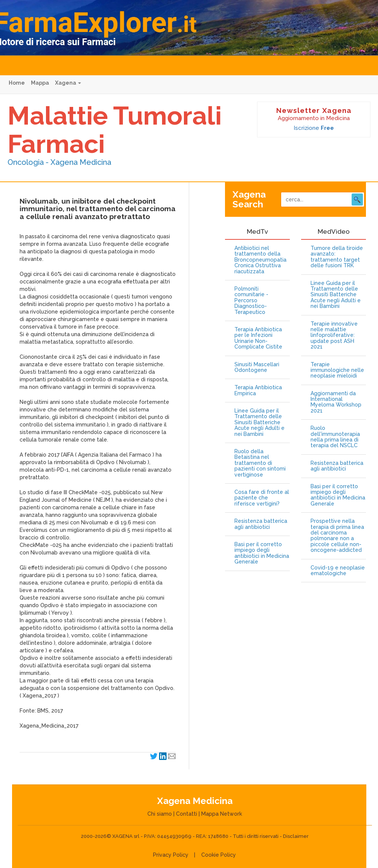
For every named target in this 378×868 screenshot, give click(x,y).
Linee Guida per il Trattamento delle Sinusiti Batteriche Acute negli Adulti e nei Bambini (259, 423)
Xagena (68, 83)
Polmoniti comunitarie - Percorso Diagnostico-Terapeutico (251, 301)
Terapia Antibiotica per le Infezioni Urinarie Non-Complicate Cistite (258, 338)
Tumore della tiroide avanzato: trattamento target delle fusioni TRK (337, 257)
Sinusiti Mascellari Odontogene (257, 367)
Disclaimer (296, 836)
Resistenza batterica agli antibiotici (261, 524)
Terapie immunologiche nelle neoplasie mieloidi (337, 370)
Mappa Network (222, 814)
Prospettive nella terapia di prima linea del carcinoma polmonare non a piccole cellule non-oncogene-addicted (337, 536)
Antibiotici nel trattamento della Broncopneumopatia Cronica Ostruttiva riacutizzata (260, 260)
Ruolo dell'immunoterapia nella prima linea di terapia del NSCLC (335, 437)
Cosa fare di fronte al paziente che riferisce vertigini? (262, 498)
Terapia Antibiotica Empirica (258, 390)
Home (17, 83)
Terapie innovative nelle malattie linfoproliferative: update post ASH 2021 (334, 336)
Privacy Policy (171, 855)
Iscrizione (314, 128)
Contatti (187, 814)
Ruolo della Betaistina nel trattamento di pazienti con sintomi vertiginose (260, 463)
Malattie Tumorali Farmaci (115, 130)
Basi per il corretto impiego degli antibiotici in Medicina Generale (262, 553)
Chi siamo (160, 814)
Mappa (40, 83)
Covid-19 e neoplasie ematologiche (338, 571)
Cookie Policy (219, 855)
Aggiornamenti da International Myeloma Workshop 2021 (336, 402)
